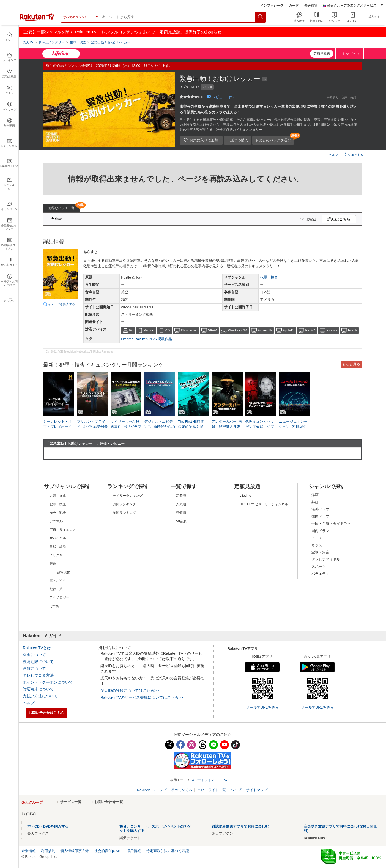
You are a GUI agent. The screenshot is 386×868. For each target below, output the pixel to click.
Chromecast (189, 330)
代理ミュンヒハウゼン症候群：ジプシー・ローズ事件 (260, 426)
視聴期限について (38, 662)
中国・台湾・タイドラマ (331, 524)
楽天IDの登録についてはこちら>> (130, 690)
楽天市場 (311, 5)
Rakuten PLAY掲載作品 (153, 339)
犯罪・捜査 (269, 277)
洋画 (315, 495)
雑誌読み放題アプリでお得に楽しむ (240, 826)
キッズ (317, 545)
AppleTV (289, 330)
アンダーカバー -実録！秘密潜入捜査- (227, 424)
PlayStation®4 (237, 330)
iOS (168, 330)
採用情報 (134, 851)
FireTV (353, 330)
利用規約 (48, 851)
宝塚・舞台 (320, 552)
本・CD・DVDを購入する (48, 826)
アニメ (317, 538)
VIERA (213, 330)
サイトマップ (257, 790)
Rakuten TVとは (37, 648)
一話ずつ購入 (237, 140)
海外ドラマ (320, 509)
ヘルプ (334, 155)
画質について (34, 668)
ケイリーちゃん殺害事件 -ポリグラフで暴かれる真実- (126, 426)
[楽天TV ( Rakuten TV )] (37, 19)
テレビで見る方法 (38, 675)
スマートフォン (203, 780)
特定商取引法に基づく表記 (168, 851)
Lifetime (127, 339)
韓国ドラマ (320, 516)
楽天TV (28, 42)
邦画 (315, 502)
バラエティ (320, 574)
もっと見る (351, 364)
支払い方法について (40, 696)
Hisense (332, 330)
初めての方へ (182, 790)
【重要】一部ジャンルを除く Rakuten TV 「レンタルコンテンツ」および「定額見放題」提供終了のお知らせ (121, 32)
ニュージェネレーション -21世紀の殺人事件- (293, 426)
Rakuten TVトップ (152, 790)
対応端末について (38, 689)
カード (294, 5)
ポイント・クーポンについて (48, 682)
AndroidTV (265, 330)
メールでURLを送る (262, 707)
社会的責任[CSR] (108, 851)
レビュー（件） (224, 97)
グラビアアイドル (326, 559)
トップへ (349, 54)
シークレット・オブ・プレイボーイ (58, 424)
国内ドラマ (320, 531)
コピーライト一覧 (212, 790)
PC (131, 330)
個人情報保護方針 (75, 851)
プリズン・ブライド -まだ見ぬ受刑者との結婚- (92, 426)
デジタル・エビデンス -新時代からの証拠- (160, 426)
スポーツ (319, 567)
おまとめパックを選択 (273, 140)
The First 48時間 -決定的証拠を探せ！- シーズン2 (192, 426)
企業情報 (29, 851)
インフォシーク (272, 5)
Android (149, 330)
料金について (34, 655)
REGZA (310, 330)
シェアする (353, 154)
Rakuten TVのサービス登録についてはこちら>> (142, 697)
